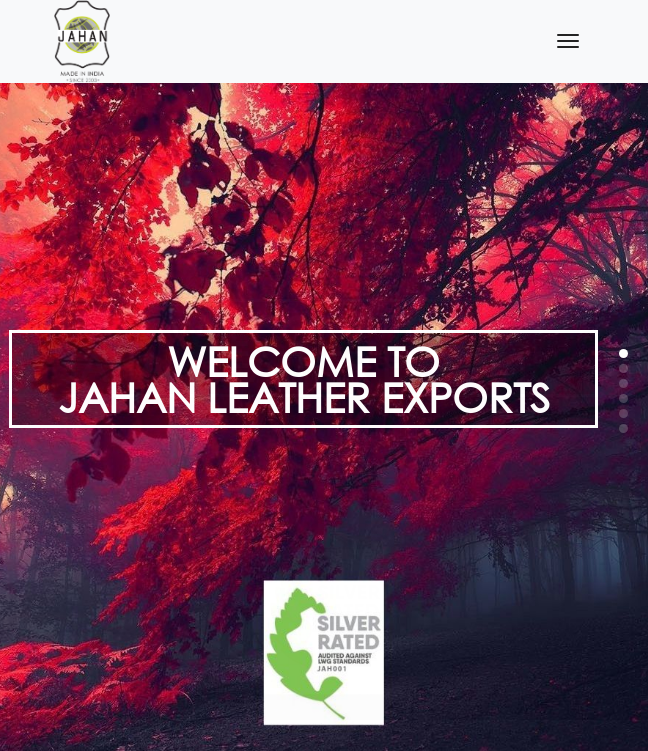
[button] (623, 353)
